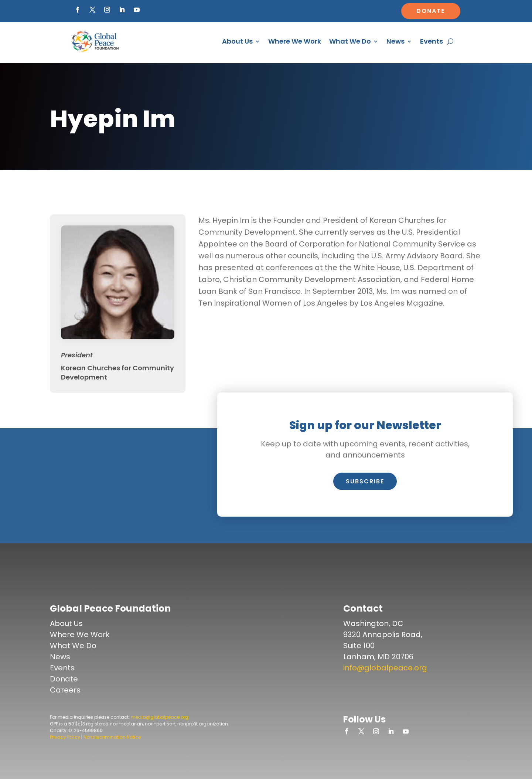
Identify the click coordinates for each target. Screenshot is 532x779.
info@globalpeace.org (385, 668)
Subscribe (365, 481)
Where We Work (295, 41)
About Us (237, 41)
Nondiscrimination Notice (112, 737)
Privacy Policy (65, 737)
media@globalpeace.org (160, 717)
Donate (431, 11)
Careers (65, 690)
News (395, 41)
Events (432, 41)
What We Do (350, 41)
